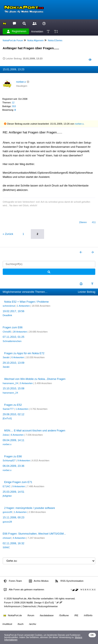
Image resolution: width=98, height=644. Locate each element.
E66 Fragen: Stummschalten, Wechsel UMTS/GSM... (34, 534)
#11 (94, 222)
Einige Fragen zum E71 (18, 482)
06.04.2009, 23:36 (14, 466)
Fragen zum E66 (13, 327)
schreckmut (9, 306)
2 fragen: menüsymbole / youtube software (30, 508)
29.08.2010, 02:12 (14, 414)
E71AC (7, 486)
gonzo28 (7, 512)
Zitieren (83, 222)
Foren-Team (13, 581)
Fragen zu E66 (13, 456)
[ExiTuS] (7, 418)
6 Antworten (18, 357)
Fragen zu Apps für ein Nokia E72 (24, 353)
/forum (31, 615)
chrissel (7, 538)
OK (92, 635)
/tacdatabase (47, 615)
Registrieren (17, 31)
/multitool (7, 624)
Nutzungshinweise (48, 606)
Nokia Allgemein (35, 40)
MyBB (30, 603)
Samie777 (8, 409)
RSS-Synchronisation (69, 581)
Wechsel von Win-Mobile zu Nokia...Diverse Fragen (35, 379)
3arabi (6, 357)
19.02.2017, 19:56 (14, 311)
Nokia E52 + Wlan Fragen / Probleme (26, 302)
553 (14, 106)
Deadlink (7, 315)
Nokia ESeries (55, 40)
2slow (6, 435)
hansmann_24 (10, 383)
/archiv (33, 624)
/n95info (88, 615)
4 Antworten (19, 538)
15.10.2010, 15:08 (14, 388)
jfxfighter (7, 496)
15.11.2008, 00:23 (14, 517)
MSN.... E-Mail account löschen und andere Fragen (35, 430)
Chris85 (7, 332)
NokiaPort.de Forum (13, 40)
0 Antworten (26, 383)
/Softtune (64, 615)
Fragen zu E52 (13, 405)
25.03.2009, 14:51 (14, 492)
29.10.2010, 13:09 (14, 363)
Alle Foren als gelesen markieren (24, 590)
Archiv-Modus (39, 581)
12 (13, 102)
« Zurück (8, 234)
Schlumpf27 (9, 460)
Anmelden (37, 31)
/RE (76, 615)
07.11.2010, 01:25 (14, 337)
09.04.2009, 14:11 (14, 440)
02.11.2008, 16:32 (14, 543)
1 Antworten (23, 306)
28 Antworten (20, 332)
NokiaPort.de (13, 615)
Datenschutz (29, 606)
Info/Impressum (12, 606)
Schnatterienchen (12, 341)
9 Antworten (24, 460)
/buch (21, 624)
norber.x (21, 82)
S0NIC (6, 547)
